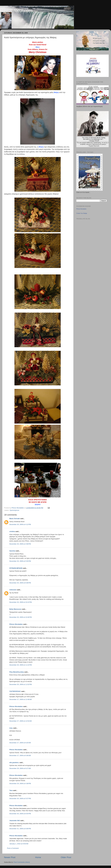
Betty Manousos (15, 609)
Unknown (13, 590)
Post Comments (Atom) (22, 862)
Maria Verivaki (15, 519)
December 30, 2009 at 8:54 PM (20, 814)
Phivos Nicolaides (16, 11)
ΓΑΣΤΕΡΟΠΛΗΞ (15, 691)
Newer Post (10, 857)
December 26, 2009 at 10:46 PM (21, 617)
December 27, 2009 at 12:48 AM (21, 699)
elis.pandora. (14, 763)
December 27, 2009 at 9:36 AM (20, 755)
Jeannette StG (15, 821)
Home (38, 857)
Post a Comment (13, 848)
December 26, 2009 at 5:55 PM (20, 561)
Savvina (12, 551)
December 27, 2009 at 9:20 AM (20, 743)
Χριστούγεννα (14, 510)
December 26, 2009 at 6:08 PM (20, 583)
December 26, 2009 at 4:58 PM (20, 544)
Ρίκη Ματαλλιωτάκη (17, 672)
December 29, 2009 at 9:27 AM (20, 768)
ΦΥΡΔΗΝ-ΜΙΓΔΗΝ (16, 568)
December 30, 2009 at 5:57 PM (20, 799)
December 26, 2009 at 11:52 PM (21, 684)
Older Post (66, 857)
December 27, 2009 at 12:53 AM (21, 721)
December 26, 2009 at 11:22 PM (21, 665)
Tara (11, 790)
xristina (12, 531)
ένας (11, 728)
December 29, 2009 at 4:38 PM (20, 784)
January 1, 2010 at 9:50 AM (19, 844)
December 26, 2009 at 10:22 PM (21, 602)
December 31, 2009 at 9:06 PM (20, 829)
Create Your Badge (82, 213)
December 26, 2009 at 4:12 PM (20, 524)
